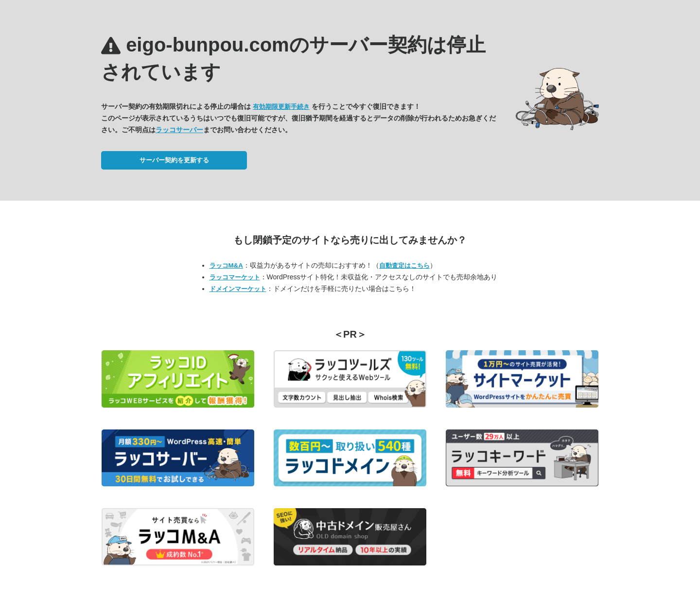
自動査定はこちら (404, 265)
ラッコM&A (226, 265)
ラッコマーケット (235, 277)
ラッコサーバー (179, 130)
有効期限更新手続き (281, 107)
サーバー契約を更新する (174, 160)
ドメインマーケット (238, 289)
